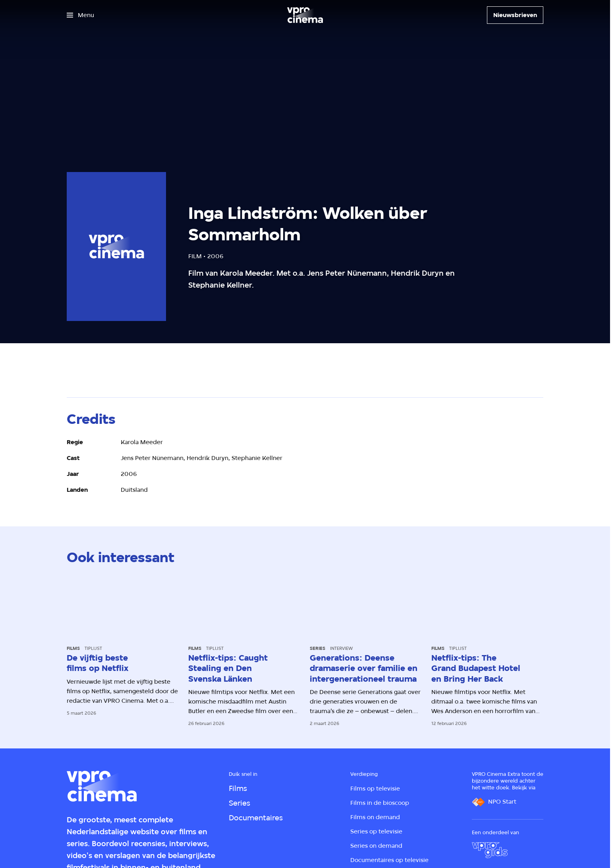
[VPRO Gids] (490, 850)
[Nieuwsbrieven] (515, 15)
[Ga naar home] (305, 15)
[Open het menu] (80, 15)
